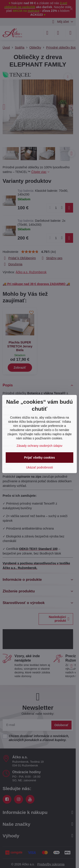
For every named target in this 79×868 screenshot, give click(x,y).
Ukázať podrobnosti (39, 467)
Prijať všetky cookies (40, 458)
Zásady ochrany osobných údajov (40, 446)
